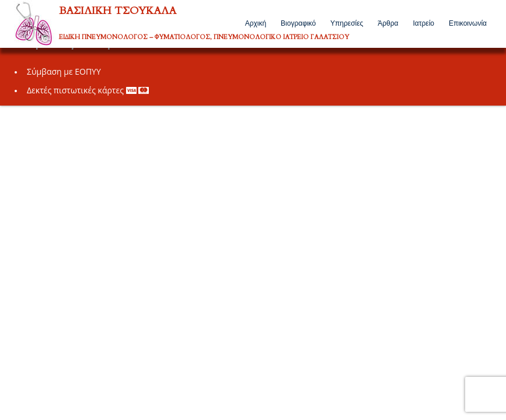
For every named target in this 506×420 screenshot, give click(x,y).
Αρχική (256, 23)
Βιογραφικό (298, 23)
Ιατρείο (423, 23)
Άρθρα (388, 23)
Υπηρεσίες (347, 23)
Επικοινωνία (468, 23)
